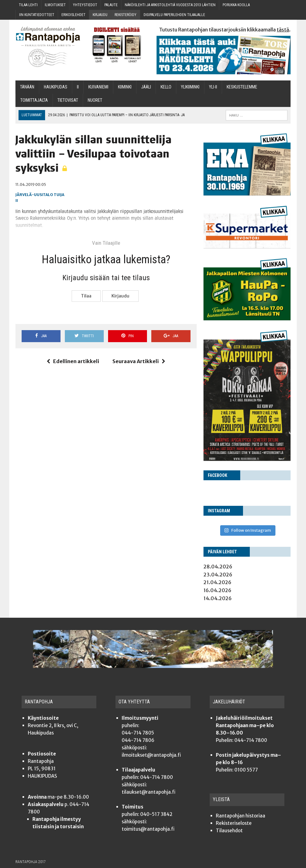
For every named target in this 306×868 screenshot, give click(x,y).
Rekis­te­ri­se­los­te (234, 823)
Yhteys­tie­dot (85, 5)
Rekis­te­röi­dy (126, 15)
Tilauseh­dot (229, 831)
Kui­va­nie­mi (98, 87)
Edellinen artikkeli (73, 361)
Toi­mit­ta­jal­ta (34, 100)
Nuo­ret (95, 100)
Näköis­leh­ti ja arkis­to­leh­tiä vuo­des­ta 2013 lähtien (170, 5)
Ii (78, 87)
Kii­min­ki (125, 87)
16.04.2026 (217, 590)
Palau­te (111, 5)
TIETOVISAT (68, 100)
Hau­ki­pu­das (56, 87)
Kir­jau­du (100, 15)
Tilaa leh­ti (28, 5)
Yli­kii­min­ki (190, 87)
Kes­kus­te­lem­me (242, 87)
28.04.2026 (218, 567)
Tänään (27, 87)
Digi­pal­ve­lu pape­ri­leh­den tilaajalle (174, 15)
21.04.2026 (217, 582)
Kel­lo (166, 87)
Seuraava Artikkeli (139, 361)
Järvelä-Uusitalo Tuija (40, 195)
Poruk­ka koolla (236, 5)
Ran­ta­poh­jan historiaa (241, 816)
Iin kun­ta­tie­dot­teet (37, 15)
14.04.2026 (218, 598)
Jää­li (146, 87)
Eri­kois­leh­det (73, 15)
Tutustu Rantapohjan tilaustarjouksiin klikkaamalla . (225, 30)
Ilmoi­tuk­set (55, 5)
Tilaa (86, 296)
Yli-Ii (213, 87)
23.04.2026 (218, 575)
